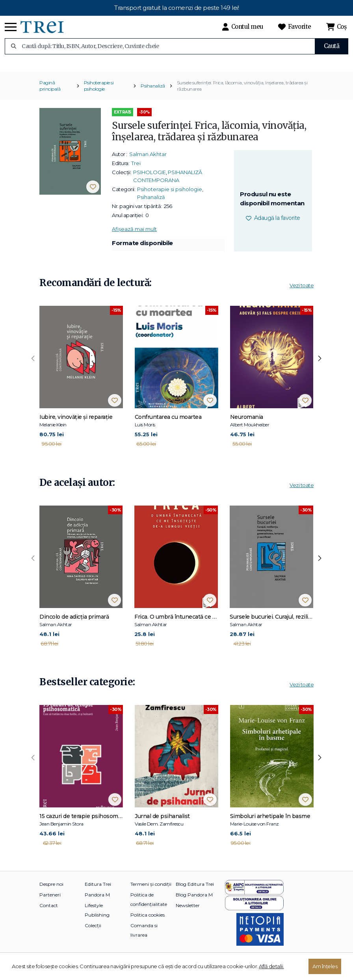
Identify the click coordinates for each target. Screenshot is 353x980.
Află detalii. (271, 966)
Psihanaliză (153, 96)
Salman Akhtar (148, 165)
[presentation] (33, 370)
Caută (332, 46)
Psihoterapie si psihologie (99, 96)
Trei (136, 174)
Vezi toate (302, 296)
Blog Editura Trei (195, 895)
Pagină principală (50, 96)
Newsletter (188, 916)
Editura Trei (98, 895)
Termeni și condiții (151, 895)
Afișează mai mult (134, 240)
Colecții (93, 936)
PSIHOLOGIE (150, 183)
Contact (49, 916)
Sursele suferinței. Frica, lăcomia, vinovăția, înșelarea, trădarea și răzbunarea (242, 96)
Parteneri (50, 905)
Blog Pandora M (194, 905)
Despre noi (51, 895)
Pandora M (97, 905)
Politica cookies (148, 925)
